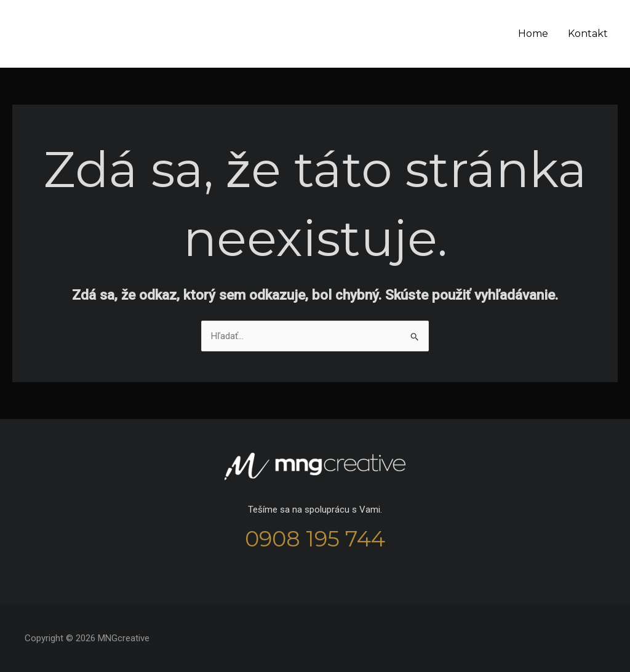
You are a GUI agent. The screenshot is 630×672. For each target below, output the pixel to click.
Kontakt (588, 34)
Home (533, 34)
